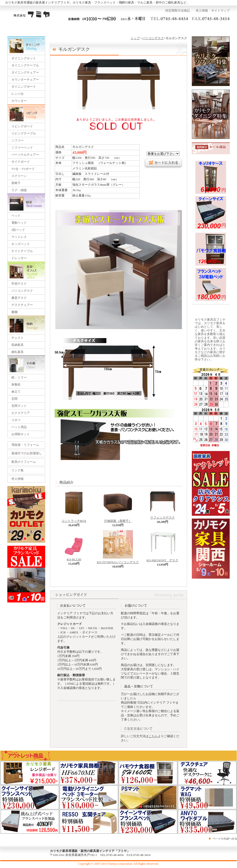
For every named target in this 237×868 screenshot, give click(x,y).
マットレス (19, 237)
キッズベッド (21, 244)
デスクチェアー (22, 305)
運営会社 (150, 28)
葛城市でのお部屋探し (27, 453)
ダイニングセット (24, 58)
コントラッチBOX (74, 520)
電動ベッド (19, 223)
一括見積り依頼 (87, 28)
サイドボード (21, 162)
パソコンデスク (22, 291)
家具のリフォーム (24, 462)
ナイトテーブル (22, 251)
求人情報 (202, 11)
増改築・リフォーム (25, 445)
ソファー (18, 141)
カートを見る (214, 28)
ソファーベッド (22, 148)
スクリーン (19, 176)
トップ (135, 38)
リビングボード (22, 126)
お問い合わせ (182, 28)
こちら (153, 736)
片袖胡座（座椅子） (118, 520)
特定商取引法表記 (178, 11)
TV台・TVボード (23, 169)
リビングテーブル (24, 133)
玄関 (14, 399)
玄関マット (19, 406)
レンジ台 (18, 94)
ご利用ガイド (55, 28)
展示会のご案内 (118, 28)
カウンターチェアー (25, 80)
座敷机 (16, 385)
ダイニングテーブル (25, 65)
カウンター (19, 101)
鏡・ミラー (19, 378)
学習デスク (19, 284)
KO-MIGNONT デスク (162, 559)
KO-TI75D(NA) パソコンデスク (118, 561)
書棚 (14, 312)
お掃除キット (21, 434)
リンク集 (18, 470)
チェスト (18, 338)
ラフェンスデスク (162, 516)
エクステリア (21, 413)
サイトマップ (220, 11)
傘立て (16, 392)
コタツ (16, 420)
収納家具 (18, 345)
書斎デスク (19, 298)
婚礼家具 (18, 352)
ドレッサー (19, 258)
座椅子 (16, 183)
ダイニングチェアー (25, 73)
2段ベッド (18, 230)
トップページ (23, 28)
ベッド (16, 216)
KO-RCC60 (74, 558)
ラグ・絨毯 (19, 190)
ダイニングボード (24, 87)
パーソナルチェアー (25, 155)
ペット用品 (19, 427)
